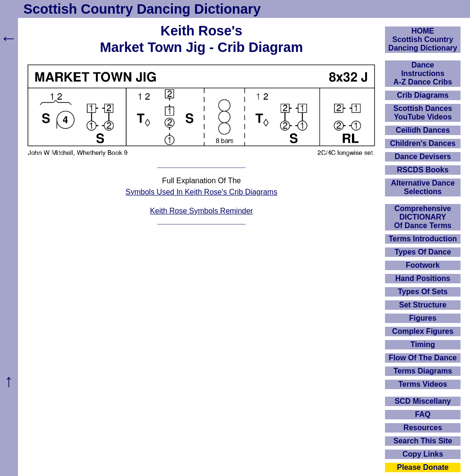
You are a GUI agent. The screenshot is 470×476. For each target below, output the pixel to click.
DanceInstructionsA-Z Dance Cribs (423, 73)
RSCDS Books (423, 170)
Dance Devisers (423, 157)
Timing (423, 344)
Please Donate (423, 467)
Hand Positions (423, 278)
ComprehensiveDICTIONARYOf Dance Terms (423, 217)
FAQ (423, 414)
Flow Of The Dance (423, 358)
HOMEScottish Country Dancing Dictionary (423, 39)
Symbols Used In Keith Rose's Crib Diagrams (201, 192)
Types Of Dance (423, 252)
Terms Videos (423, 384)
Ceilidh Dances (423, 130)
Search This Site (423, 441)
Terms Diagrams (423, 371)
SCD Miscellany (423, 401)
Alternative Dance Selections (423, 187)
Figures (423, 318)
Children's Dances (423, 143)
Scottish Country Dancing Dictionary (142, 9)
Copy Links (423, 454)
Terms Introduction (423, 239)
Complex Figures (423, 331)
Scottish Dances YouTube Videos (423, 113)
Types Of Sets (423, 292)
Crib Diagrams (423, 95)
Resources (423, 428)
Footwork (423, 265)
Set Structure (423, 305)
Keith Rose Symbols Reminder (202, 211)
